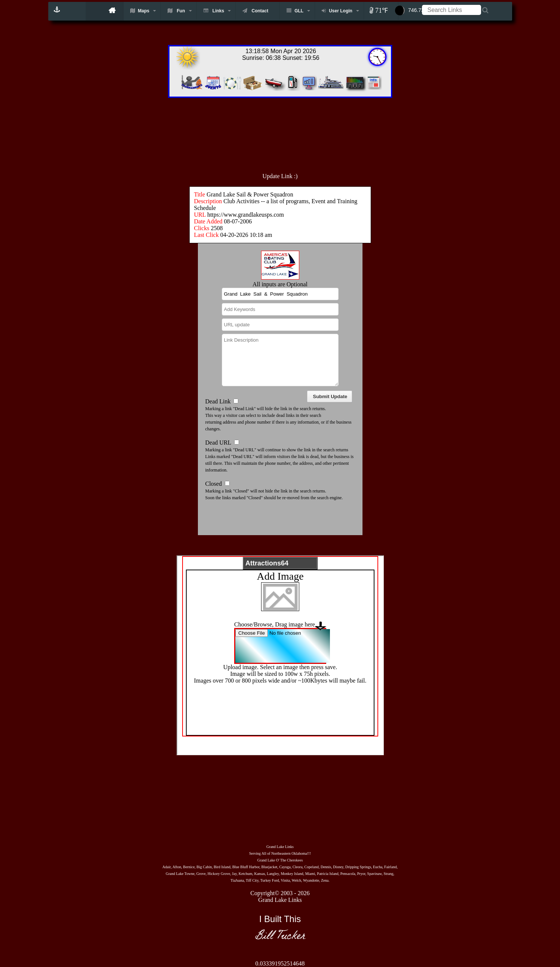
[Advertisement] (297, 131)
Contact (255, 11)
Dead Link (218, 401)
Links (214, 11)
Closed (214, 484)
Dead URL (218, 443)
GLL (295, 11)
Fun (176, 11)
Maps (140, 11)
